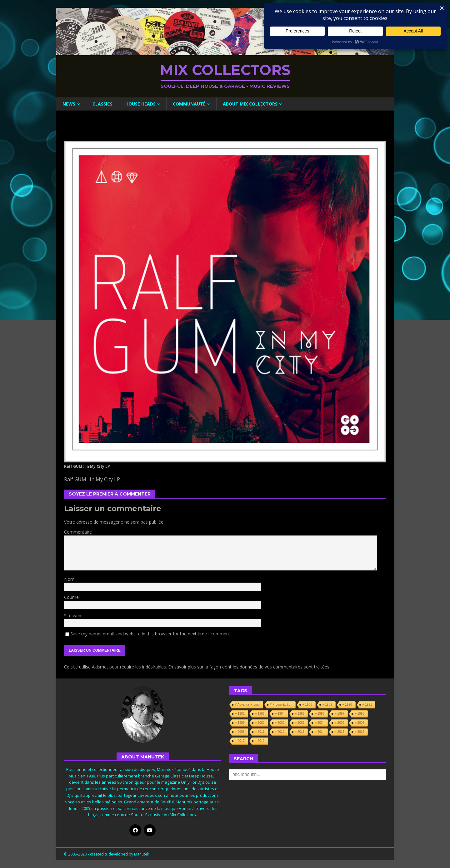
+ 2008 (240, 732)
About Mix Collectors (250, 104)
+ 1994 (280, 714)
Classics (102, 104)
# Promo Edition (281, 705)
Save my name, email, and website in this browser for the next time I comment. (151, 634)
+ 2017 (240, 741)
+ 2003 (300, 723)
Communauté (189, 104)
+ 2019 (260, 741)
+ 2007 (360, 723)
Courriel (72, 597)
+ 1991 (367, 705)
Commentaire (78, 532)
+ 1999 (240, 723)
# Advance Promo (247, 705)
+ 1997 (340, 714)
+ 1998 (360, 714)
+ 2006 (340, 723)
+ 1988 (307, 705)
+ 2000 (260, 723)
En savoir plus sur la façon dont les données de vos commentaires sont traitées (249, 667)
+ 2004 (320, 723)
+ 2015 (340, 732)
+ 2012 (280, 732)
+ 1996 (320, 714)
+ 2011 (260, 732)
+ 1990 (347, 705)
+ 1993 (260, 714)
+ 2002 (280, 723)
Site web (73, 616)
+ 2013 (300, 732)
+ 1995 (300, 714)
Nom (69, 579)
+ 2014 (320, 732)
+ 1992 (240, 714)
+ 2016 (360, 732)
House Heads (140, 104)
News (69, 104)
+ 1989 (327, 705)
